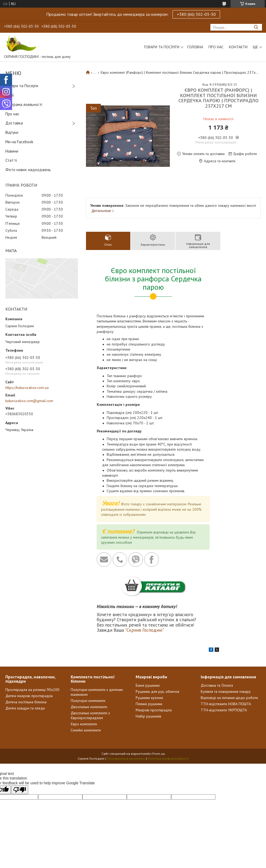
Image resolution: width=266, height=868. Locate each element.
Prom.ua (159, 754)
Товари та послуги (161, 47)
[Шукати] (256, 27)
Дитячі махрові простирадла (29, 696)
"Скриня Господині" (144, 630)
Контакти (238, 47)
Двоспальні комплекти (89, 707)
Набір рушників (148, 716)
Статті (11, 160)
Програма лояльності (24, 104)
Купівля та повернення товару (226, 692)
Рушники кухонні (149, 698)
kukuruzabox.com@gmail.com (29, 401)
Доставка (14, 123)
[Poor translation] (20, 790)
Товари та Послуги (22, 86)
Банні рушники (148, 685)
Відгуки (12, 132)
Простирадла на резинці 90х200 (32, 690)
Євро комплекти (84, 724)
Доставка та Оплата (217, 685)
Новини (12, 151)
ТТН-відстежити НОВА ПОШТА (226, 704)
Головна (195, 47)
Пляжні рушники (149, 704)
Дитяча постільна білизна (26, 702)
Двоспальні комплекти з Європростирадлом (90, 715)
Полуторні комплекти (88, 701)
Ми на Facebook (19, 142)
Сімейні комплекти (86, 730)
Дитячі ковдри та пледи (25, 708)
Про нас (216, 47)
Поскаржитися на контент (126, 758)
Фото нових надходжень (28, 170)
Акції (10, 95)
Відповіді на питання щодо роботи (229, 698)
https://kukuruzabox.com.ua (27, 388)
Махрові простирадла (154, 710)
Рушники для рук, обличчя (157, 692)
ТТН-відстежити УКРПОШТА (224, 710)
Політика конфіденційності (168, 758)
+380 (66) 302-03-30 (196, 14)
